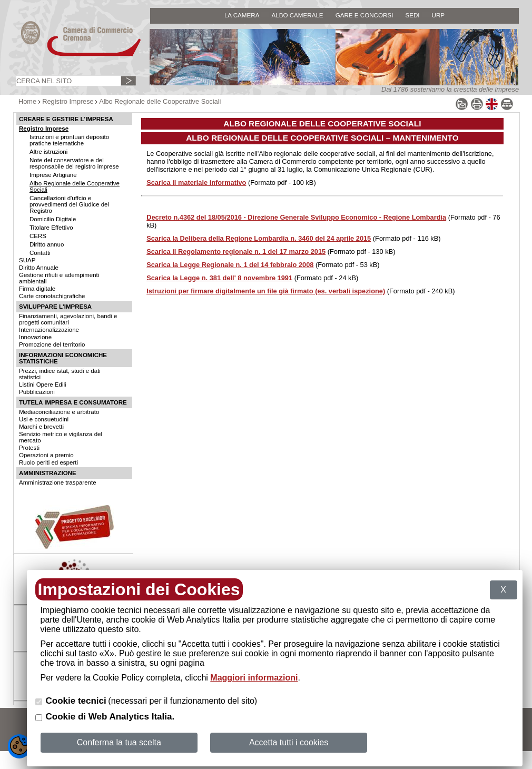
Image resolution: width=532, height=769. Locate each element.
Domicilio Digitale (53, 219)
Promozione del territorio (52, 344)
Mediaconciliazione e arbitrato (59, 412)
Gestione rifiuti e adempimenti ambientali (59, 278)
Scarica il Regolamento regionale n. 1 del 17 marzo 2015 (236, 252)
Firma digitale (37, 289)
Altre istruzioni (48, 152)
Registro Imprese (68, 101)
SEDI (412, 15)
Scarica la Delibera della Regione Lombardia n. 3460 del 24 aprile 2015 (259, 238)
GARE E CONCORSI (364, 15)
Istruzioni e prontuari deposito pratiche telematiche (69, 140)
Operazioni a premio (46, 455)
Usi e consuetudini (44, 419)
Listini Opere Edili (43, 384)
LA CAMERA (242, 15)
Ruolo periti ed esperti (48, 462)
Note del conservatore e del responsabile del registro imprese (74, 163)
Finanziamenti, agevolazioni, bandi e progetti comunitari (68, 319)
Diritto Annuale (39, 268)
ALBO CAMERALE (297, 15)
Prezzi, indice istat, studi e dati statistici (60, 374)
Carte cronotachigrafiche (52, 296)
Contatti (40, 253)
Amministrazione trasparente (58, 482)
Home (27, 101)
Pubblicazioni (37, 392)
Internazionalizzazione (49, 330)
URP (439, 15)
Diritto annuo (47, 244)
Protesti (29, 448)
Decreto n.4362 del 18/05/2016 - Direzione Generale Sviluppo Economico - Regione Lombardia (296, 217)
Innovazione (35, 337)
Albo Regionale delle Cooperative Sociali (160, 101)
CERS (38, 236)
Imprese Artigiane (53, 175)
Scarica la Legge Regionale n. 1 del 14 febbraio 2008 (230, 265)
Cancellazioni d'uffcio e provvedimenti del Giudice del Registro (69, 204)
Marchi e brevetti (41, 427)
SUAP (27, 260)
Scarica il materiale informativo (196, 183)
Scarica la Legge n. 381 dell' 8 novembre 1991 (219, 278)
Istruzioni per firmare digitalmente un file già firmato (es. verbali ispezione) (266, 291)
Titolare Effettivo (51, 228)
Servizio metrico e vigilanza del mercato (61, 437)
